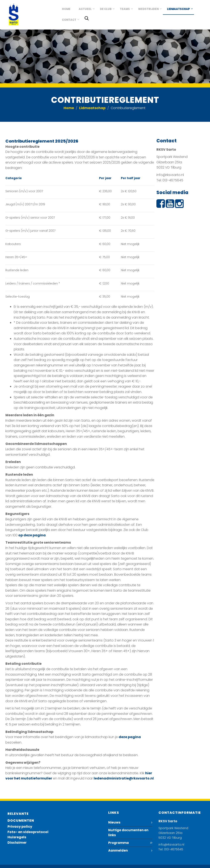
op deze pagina (32, 535)
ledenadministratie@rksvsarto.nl (124, 778)
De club (106, 9)
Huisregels (17, 837)
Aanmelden (118, 850)
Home (66, 9)
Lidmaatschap (178, 9)
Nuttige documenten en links (128, 833)
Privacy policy (20, 827)
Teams (125, 9)
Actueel (85, 9)
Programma (119, 843)
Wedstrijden (148, 9)
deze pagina (130, 737)
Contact (69, 20)
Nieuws (114, 822)
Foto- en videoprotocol (28, 832)
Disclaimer (17, 843)
